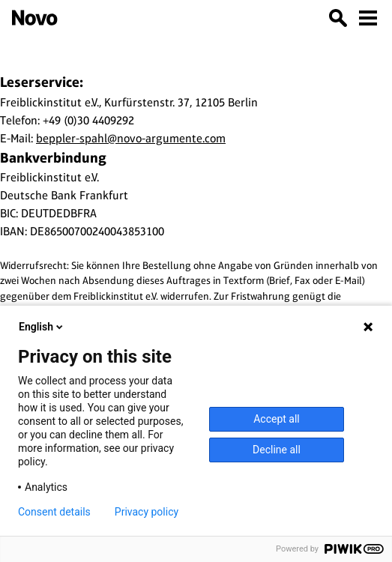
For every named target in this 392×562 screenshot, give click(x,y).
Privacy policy (147, 512)
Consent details (54, 512)
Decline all (277, 450)
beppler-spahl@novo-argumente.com (131, 138)
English (42, 327)
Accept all (277, 419)
